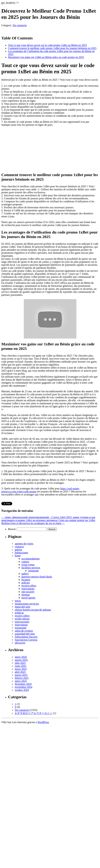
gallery (25, 574)
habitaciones (21, 553)
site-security (28, 592)
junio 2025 (21, 666)
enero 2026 (21, 657)
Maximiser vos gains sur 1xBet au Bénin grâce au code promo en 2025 (46, 57)
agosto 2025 (21, 660)
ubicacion (20, 643)
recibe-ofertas (22, 619)
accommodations (30, 559)
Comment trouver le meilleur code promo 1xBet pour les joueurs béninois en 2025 (52, 48)
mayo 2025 (21, 669)
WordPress (43, 722)
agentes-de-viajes (24, 544)
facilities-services (31, 568)
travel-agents (28, 598)
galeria (18, 550)
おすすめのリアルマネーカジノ (34, 713)
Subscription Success (26, 637)
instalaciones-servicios (27, 604)
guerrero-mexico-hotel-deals (37, 577)
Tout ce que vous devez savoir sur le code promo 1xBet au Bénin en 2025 (47, 45)
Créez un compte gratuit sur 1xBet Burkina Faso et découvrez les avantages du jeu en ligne (48, 522)
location (26, 580)
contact (25, 562)
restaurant (33, 571)
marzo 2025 (21, 675)
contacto (19, 547)
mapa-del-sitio (22, 607)
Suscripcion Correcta (26, 640)
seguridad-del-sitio (25, 634)
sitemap (26, 595)
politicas (19, 613)
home (18, 556)
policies (26, 583)
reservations (28, 589)
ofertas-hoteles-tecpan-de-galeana (33, 610)
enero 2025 (21, 681)
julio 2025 (20, 663)
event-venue (28, 565)
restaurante (21, 628)
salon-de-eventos (24, 631)
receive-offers (29, 586)
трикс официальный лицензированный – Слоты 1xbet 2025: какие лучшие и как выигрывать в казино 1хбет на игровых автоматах (48, 519)
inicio (18, 601)
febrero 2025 (22, 678)
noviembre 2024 (23, 687)
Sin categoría (20, 25)
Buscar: (12, 529)
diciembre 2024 (23, 684)
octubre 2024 (22, 690)
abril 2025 (20, 672)
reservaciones (22, 622)
